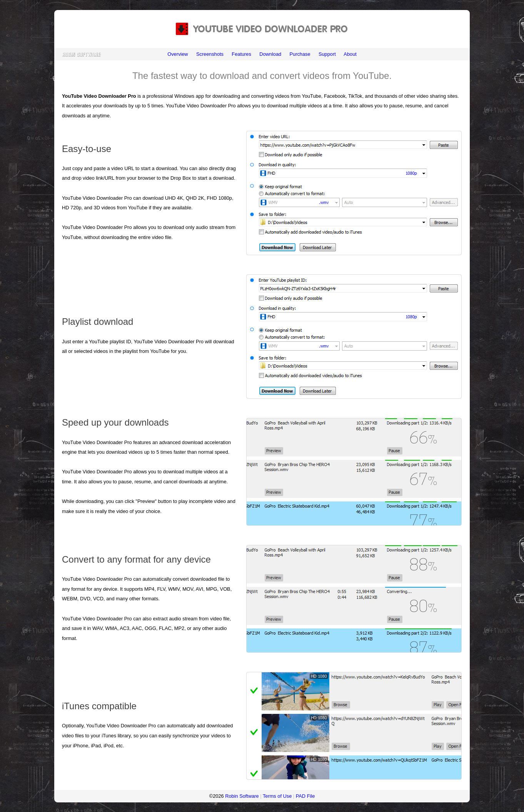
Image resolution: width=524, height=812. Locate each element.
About (350, 54)
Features (241, 54)
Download (270, 54)
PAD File (305, 796)
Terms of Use (277, 796)
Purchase (300, 54)
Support (327, 54)
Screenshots (210, 54)
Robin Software (242, 796)
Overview (178, 54)
